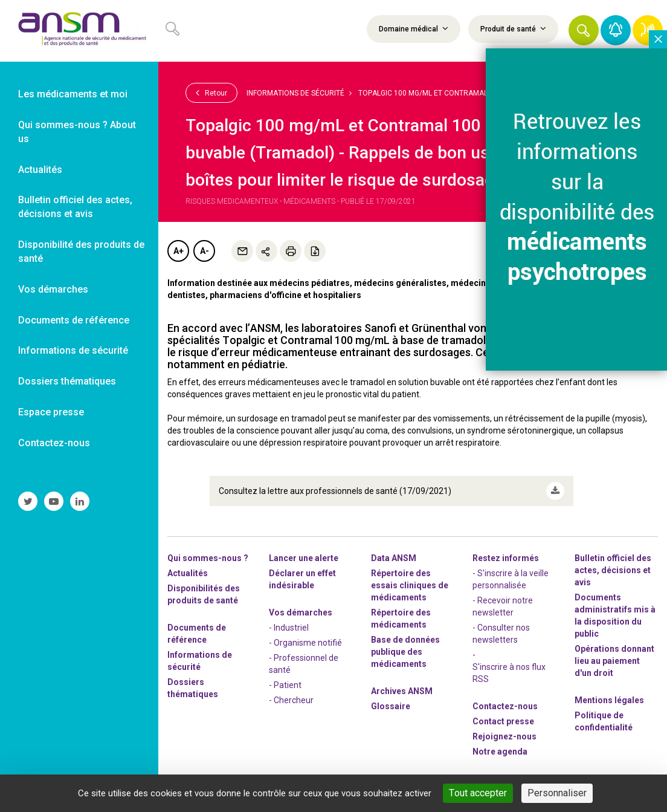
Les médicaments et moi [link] (73, 94)
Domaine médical (414, 28)
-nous (504, 736)
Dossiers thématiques (193, 688)
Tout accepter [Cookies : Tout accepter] (478, 793)
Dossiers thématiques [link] (67, 381)
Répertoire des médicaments (401, 619)
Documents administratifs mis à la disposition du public (615, 615)
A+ (179, 251)
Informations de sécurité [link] (73, 350)
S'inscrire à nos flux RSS (509, 673)
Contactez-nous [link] (54, 443)
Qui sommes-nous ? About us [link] (77, 132)
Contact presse (503, 721)
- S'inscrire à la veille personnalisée (511, 579)
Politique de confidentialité (604, 721)
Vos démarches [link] (53, 289)
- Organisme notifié (305, 643)
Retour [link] (211, 93)
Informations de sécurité (295, 93)
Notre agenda (500, 752)
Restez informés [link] (506, 558)
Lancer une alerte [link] (304, 558)
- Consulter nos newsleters (501, 634)
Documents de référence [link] (74, 320)
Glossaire (391, 706)
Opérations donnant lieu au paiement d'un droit (614, 661)
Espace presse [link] (51, 412)
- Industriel (289, 628)
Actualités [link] (40, 170)
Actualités (188, 573)
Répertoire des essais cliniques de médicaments (410, 585)
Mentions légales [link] (609, 700)
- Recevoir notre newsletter (503, 606)
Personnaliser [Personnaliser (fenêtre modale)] (557, 793)
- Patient (285, 685)
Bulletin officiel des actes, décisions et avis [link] (75, 207)
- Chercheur (291, 700)
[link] (79, 31)
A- (205, 251)
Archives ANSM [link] (402, 691)
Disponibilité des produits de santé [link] (81, 252)
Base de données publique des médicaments (405, 652)
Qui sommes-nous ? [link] (208, 558)
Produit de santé (513, 28)
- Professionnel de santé (304, 664)
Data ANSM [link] (394, 558)
